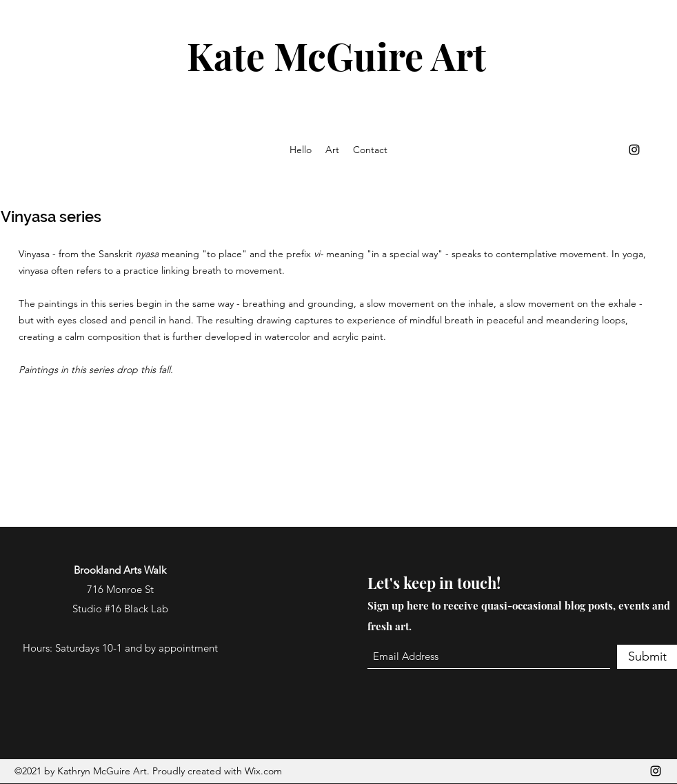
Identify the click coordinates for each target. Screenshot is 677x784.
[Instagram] (634, 150)
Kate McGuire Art (336, 56)
